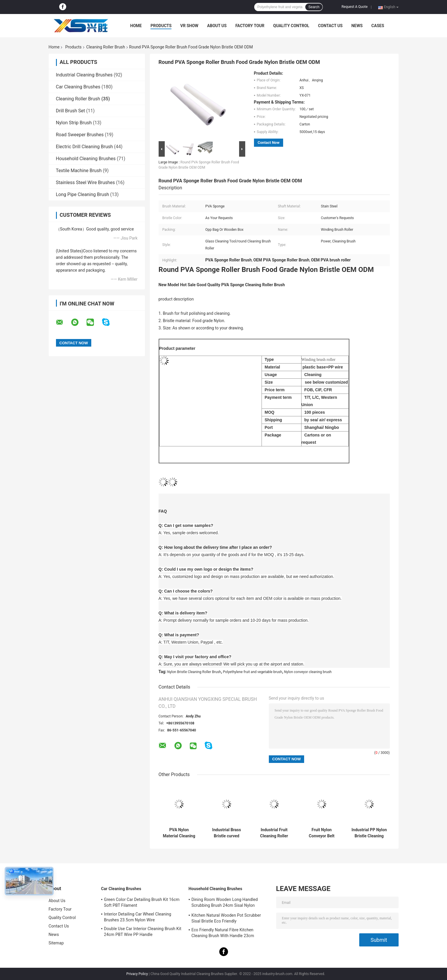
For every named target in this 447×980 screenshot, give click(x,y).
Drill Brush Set (71, 111)
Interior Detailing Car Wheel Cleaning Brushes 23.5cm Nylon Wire (138, 917)
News (357, 26)
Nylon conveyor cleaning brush (308, 672)
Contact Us (330, 26)
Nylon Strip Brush (74, 123)
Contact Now (269, 143)
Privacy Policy (137, 974)
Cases (378, 26)
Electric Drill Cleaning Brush (85, 147)
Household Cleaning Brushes (86, 159)
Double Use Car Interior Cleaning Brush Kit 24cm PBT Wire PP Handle (143, 932)
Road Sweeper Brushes (80, 135)
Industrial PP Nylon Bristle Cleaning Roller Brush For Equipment (369, 833)
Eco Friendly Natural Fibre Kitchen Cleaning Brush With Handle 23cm (223, 933)
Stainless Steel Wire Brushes (85, 182)
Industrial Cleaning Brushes (84, 75)
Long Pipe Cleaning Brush (83, 194)
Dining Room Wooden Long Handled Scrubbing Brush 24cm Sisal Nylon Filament (225, 903)
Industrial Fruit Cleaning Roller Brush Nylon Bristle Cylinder (274, 833)
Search (314, 7)
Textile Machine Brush (79, 171)
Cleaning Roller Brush (106, 47)
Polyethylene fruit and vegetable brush (253, 672)
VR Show (189, 26)
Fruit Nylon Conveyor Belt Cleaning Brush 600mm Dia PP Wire (322, 833)
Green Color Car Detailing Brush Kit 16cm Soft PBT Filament (142, 902)
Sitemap (56, 943)
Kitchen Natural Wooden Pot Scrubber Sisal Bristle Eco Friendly (226, 918)
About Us (217, 26)
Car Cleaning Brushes (78, 87)
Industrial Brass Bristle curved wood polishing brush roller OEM (227, 833)
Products (161, 26)
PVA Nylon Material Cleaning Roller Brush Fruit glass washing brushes (179, 833)
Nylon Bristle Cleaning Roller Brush (194, 672)
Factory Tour (250, 26)
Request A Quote (354, 7)
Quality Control (291, 26)
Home (136, 26)
